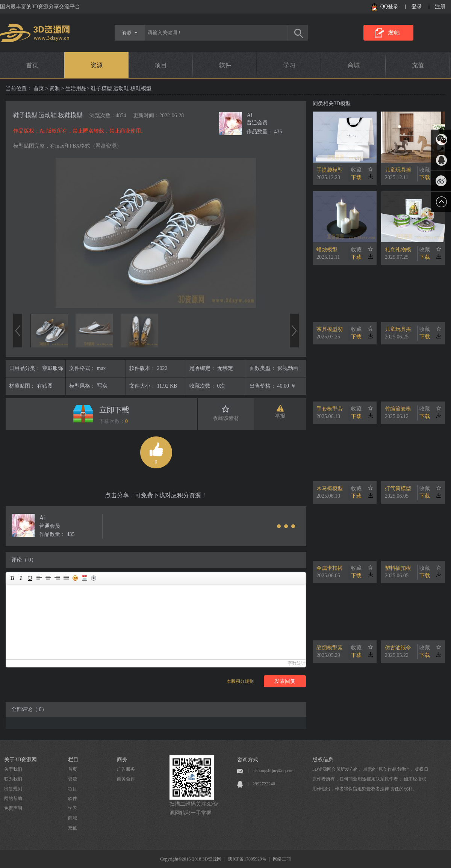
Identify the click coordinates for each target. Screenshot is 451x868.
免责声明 (13, 808)
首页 (32, 65)
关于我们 (13, 769)
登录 (417, 7)
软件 (225, 65)
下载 (356, 177)
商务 (122, 760)
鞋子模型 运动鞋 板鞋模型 (48, 115)
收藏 (356, 170)
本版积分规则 (240, 681)
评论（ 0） (24, 560)
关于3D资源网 (20, 760)
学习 (289, 65)
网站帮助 (13, 799)
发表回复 (285, 681)
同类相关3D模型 (332, 103)
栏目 (73, 760)
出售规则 (13, 789)
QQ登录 (389, 7)
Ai (250, 115)
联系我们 (13, 779)
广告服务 (126, 769)
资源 (97, 65)
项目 (161, 65)
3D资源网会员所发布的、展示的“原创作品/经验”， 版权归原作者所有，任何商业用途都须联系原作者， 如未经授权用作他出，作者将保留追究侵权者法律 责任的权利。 (370, 779)
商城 (354, 65)
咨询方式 (248, 760)
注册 (440, 7)
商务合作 (126, 779)
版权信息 (323, 760)
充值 (418, 65)
